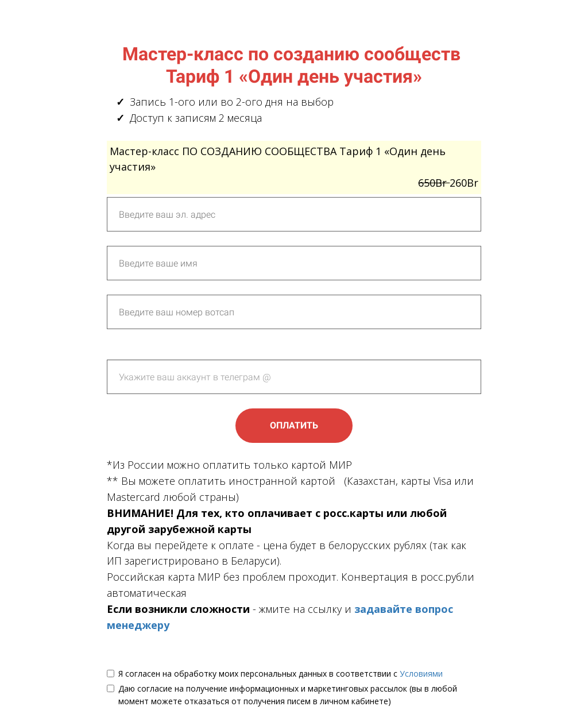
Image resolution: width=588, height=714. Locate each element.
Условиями (421, 674)
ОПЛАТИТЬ (294, 425)
